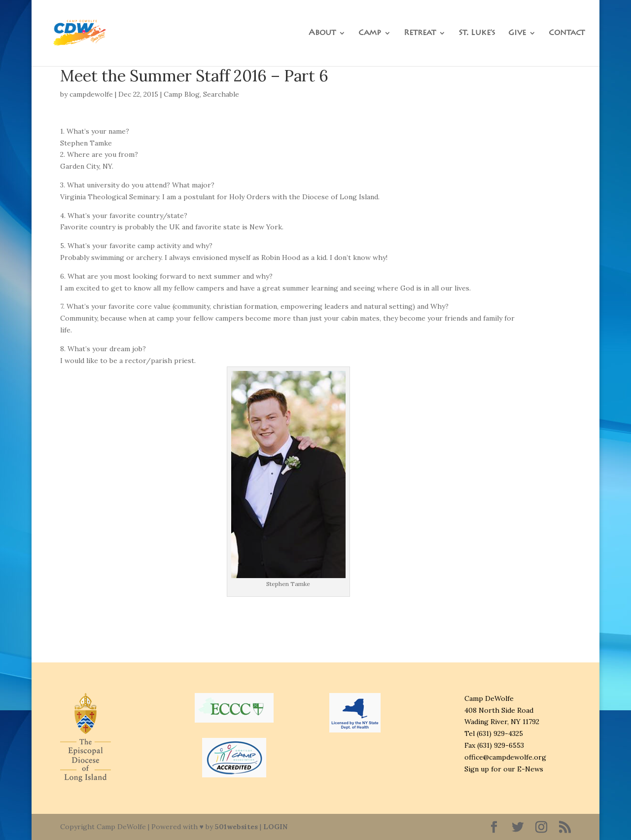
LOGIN (275, 827)
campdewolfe (91, 94)
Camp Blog (182, 94)
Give (517, 33)
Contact (567, 33)
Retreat (420, 33)
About (322, 33)
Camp (370, 33)
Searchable (221, 94)
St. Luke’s (477, 33)
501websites (236, 827)
